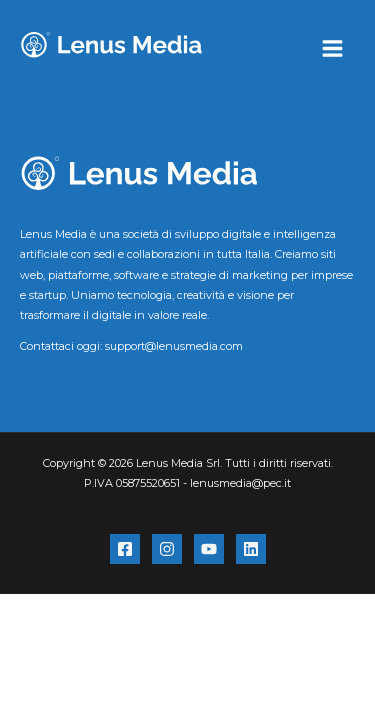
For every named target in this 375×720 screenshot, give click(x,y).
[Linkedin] (251, 549)
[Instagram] (167, 549)
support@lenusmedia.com (174, 346)
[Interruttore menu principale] (332, 48)
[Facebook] (125, 549)
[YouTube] (209, 549)
